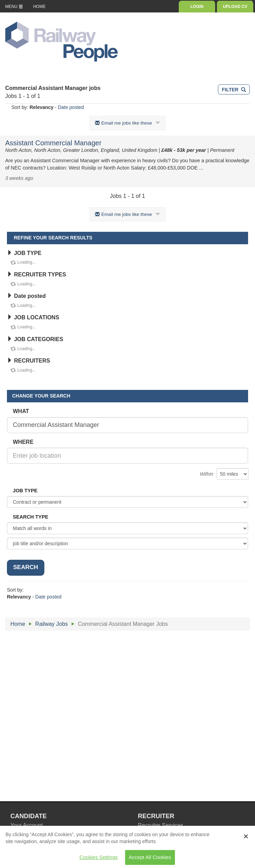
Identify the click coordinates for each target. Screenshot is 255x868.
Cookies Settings (98, 860)
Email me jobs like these (127, 123)
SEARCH (26, 567)
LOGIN (197, 7)
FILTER (234, 90)
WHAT (21, 411)
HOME (39, 7)
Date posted (71, 107)
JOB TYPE (24, 253)
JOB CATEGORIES (35, 339)
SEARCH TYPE (30, 517)
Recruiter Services (161, 825)
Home (18, 624)
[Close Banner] (246, 839)
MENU (14, 7)
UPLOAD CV (235, 7)
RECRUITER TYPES (37, 275)
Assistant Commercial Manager (53, 143)
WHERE (23, 442)
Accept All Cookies (150, 860)
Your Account (27, 825)
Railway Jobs (52, 624)
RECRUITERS (28, 361)
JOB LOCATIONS (33, 317)
